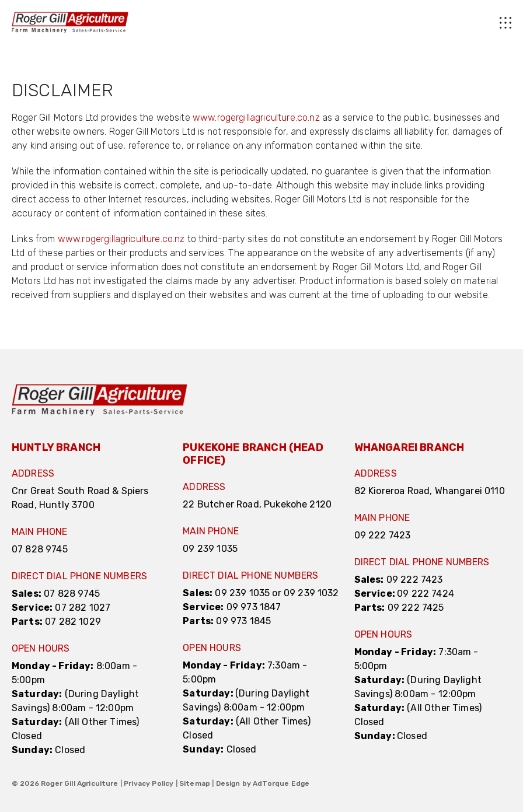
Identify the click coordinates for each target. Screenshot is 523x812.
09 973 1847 (254, 607)
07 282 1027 (83, 608)
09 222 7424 (426, 594)
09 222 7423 (383, 535)
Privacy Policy (149, 783)
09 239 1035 (210, 549)
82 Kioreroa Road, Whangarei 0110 (430, 491)
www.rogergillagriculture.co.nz (256, 118)
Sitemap (195, 783)
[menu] (320, 23)
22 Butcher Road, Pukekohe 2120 (257, 504)
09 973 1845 (243, 621)
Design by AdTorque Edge (263, 783)
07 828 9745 (40, 549)
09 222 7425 (416, 608)
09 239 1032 (311, 593)
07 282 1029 (73, 622)
